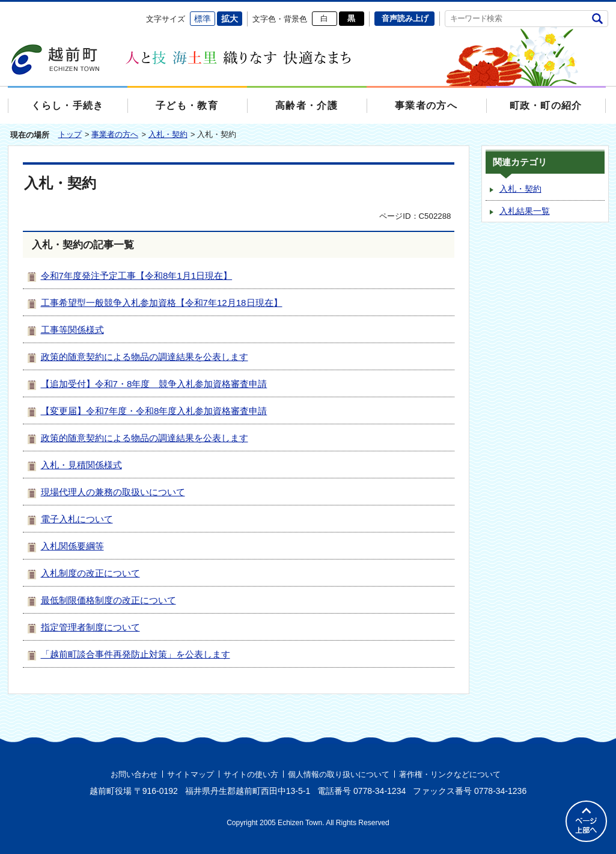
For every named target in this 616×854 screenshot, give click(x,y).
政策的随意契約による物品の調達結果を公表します (145, 357)
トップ (70, 134)
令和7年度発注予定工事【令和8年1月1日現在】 (137, 276)
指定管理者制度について (90, 627)
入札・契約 (168, 134)
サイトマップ (191, 774)
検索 (598, 18)
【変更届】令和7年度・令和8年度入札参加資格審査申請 (154, 411)
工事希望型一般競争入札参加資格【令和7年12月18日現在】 (162, 303)
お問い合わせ (134, 774)
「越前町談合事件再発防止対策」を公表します (136, 654)
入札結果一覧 (525, 211)
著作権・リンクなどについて (450, 774)
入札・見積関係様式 (81, 465)
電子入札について (77, 519)
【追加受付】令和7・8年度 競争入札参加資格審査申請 (154, 384)
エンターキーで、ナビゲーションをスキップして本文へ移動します (8, 9)
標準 (203, 19)
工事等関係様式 (72, 330)
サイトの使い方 (251, 774)
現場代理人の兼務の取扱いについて (113, 492)
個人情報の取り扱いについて (339, 774)
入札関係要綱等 (72, 546)
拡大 (230, 19)
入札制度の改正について (90, 573)
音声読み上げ (405, 18)
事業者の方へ (115, 134)
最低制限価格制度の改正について (108, 600)
